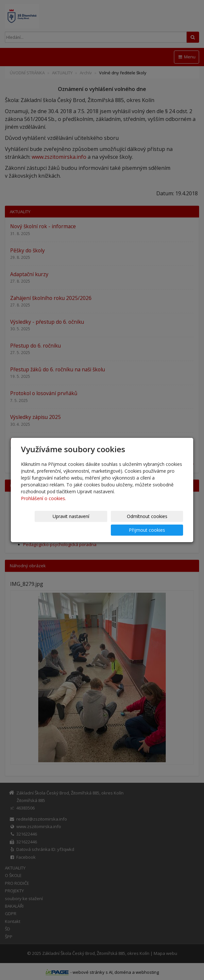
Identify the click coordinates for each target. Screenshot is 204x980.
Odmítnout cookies (105, 523)
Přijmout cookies (158, 523)
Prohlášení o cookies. (43, 505)
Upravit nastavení (51, 523)
